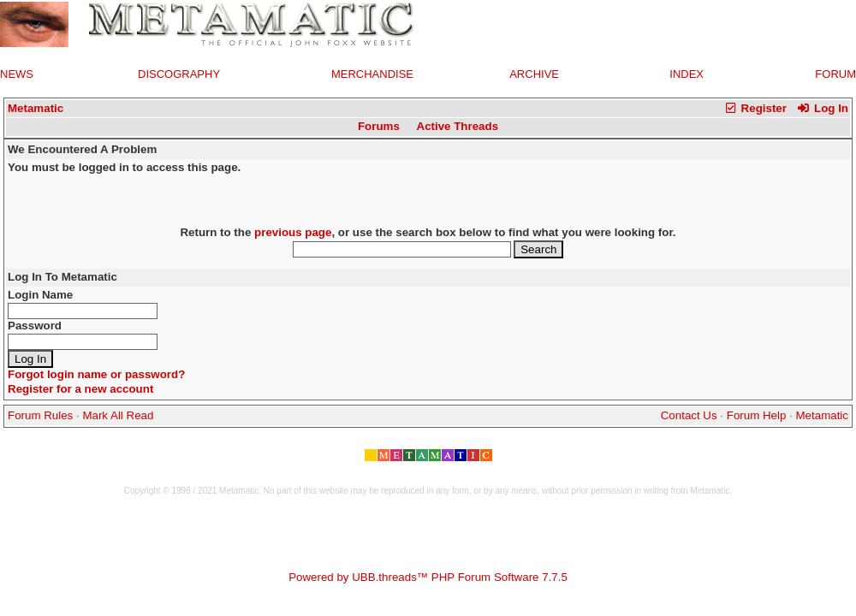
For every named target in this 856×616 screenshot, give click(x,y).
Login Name (40, 295)
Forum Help (757, 415)
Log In (823, 108)
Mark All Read (118, 415)
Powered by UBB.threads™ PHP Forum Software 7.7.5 (428, 577)
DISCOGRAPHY (179, 74)
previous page (293, 232)
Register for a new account (80, 389)
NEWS (17, 74)
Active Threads (458, 126)
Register (755, 108)
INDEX (687, 74)
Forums (379, 126)
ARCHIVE (534, 74)
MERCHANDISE (372, 74)
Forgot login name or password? (96, 374)
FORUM (835, 74)
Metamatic (36, 108)
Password (35, 326)
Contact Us (689, 415)
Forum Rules (40, 415)
